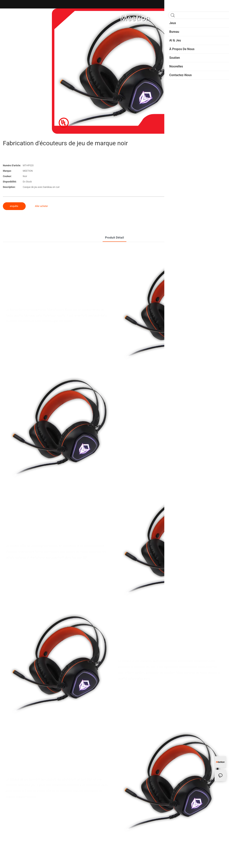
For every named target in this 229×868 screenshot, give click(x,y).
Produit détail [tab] (114, 238)
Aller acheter (41, 206)
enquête (14, 206)
